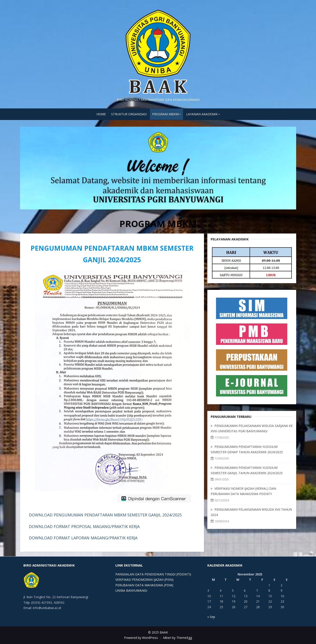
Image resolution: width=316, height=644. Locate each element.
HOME (101, 114)
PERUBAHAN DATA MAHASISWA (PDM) (144, 585)
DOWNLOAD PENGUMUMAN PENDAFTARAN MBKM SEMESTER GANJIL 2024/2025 (105, 515)
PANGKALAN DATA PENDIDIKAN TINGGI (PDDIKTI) (153, 574)
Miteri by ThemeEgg (177, 638)
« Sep (211, 617)
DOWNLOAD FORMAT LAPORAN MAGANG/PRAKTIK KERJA (83, 538)
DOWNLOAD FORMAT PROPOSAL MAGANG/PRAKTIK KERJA (84, 526)
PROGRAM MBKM (165, 114)
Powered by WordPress (141, 638)
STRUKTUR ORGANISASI (129, 114)
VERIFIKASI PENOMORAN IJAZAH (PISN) (144, 580)
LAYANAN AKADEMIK (202, 114)
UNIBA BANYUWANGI (131, 590)
